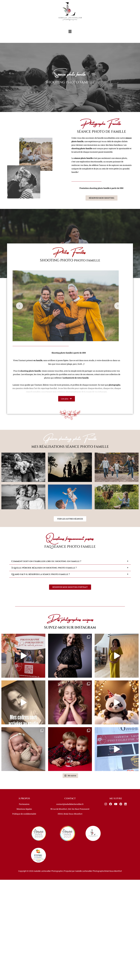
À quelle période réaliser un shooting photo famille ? (44, 734)
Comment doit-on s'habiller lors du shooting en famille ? (46, 728)
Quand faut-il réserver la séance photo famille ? (40, 741)
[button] (70, 32)
